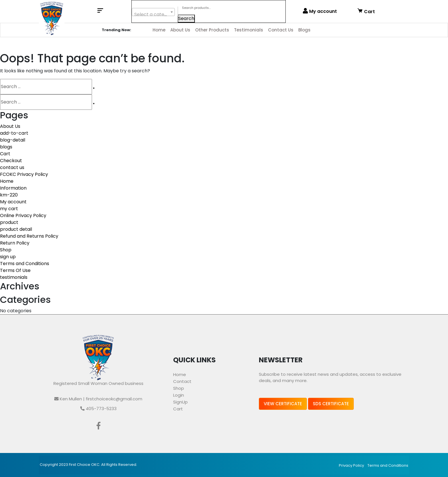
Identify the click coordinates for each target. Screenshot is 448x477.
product (9, 222)
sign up (8, 257)
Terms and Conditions (25, 264)
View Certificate (283, 404)
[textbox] (153, 15)
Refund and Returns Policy (29, 236)
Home (159, 30)
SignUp (180, 402)
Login (179, 395)
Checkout (11, 161)
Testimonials (249, 30)
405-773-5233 (98, 409)
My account (320, 11)
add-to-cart (14, 133)
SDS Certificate (331, 404)
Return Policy (15, 243)
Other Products (212, 30)
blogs (6, 147)
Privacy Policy (351, 465)
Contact (182, 381)
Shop (6, 250)
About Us (180, 30)
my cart (9, 209)
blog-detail (13, 140)
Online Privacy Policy (23, 215)
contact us (12, 167)
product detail (16, 229)
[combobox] (153, 12)
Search (186, 18)
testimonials (14, 277)
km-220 (9, 195)
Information (13, 188)
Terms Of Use (15, 270)
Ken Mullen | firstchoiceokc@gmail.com (98, 399)
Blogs (304, 30)
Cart (366, 11)
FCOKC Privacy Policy (24, 174)
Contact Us (281, 30)
